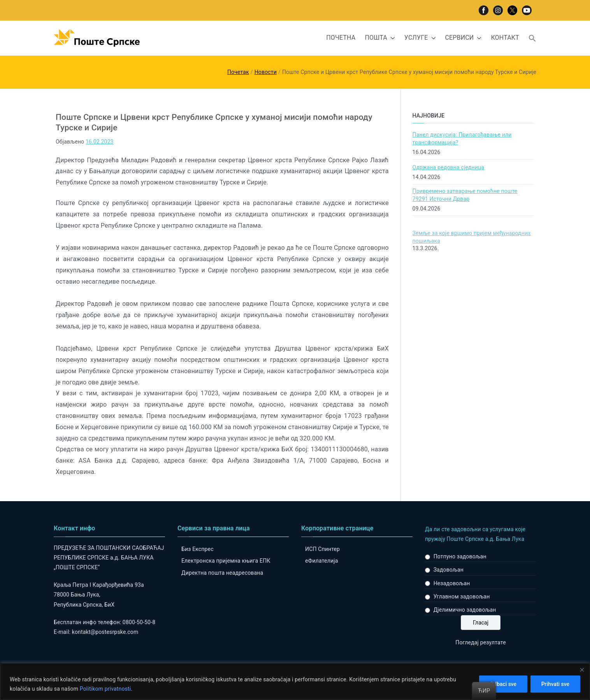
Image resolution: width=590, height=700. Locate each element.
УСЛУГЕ (420, 38)
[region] (295, 682)
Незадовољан (452, 583)
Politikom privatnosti (105, 689)
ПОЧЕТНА (341, 38)
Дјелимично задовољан (465, 610)
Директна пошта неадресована (222, 573)
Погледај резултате (480, 642)
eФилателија (321, 561)
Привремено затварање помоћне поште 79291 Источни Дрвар (465, 195)
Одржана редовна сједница (449, 167)
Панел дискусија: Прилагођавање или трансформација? (462, 139)
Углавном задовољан (462, 596)
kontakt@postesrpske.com (105, 632)
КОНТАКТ (505, 38)
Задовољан (449, 570)
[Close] (582, 670)
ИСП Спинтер (322, 549)
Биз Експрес (198, 549)
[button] (391, 38)
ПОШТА (380, 38)
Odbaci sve (501, 684)
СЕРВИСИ (464, 38)
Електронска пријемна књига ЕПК (226, 561)
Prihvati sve (555, 684)
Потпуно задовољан (460, 556)
